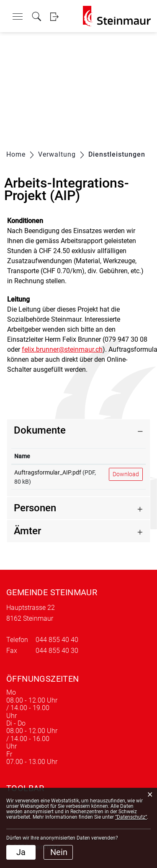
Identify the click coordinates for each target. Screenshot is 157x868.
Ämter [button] (27, 531)
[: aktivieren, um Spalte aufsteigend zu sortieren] (126, 456)
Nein (59, 852)
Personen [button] (35, 508)
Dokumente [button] (40, 430)
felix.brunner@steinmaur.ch (62, 349)
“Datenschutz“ (131, 817)
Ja (21, 852)
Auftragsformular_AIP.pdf (48, 472)
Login (54, 16)
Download (126, 474)
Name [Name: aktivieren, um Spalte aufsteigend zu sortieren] (22, 456)
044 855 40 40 (57, 640)
